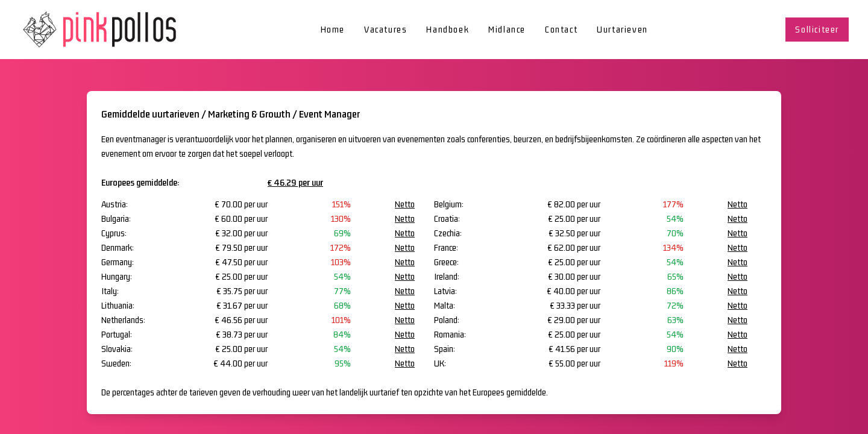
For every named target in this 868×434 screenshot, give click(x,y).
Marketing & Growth (249, 114)
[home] (101, 30)
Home (333, 29)
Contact (561, 29)
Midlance (507, 29)
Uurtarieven (622, 29)
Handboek (448, 29)
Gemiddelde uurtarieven (150, 114)
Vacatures (385, 29)
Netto (405, 204)
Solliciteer (817, 29)
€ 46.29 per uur (295, 182)
